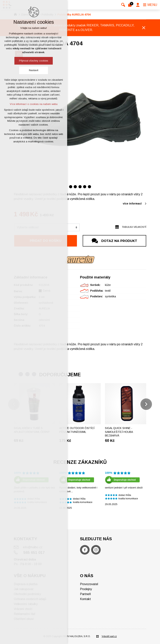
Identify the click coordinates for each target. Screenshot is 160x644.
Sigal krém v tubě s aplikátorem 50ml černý (32, 430)
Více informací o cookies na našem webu (34, 104)
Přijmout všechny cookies (34, 61)
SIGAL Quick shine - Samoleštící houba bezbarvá (119, 432)
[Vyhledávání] (123, 5)
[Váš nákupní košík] (131, 5)
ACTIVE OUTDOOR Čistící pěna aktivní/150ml (77, 430)
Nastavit (34, 70)
